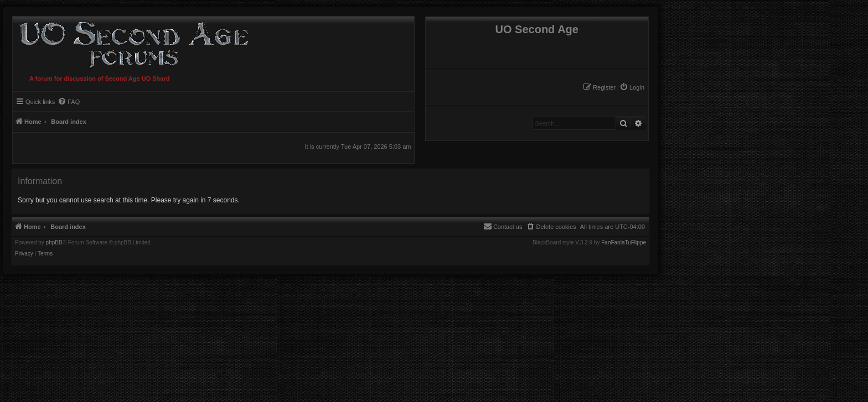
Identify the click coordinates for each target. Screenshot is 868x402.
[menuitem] (632, 87)
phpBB (54, 243)
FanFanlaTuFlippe (624, 243)
